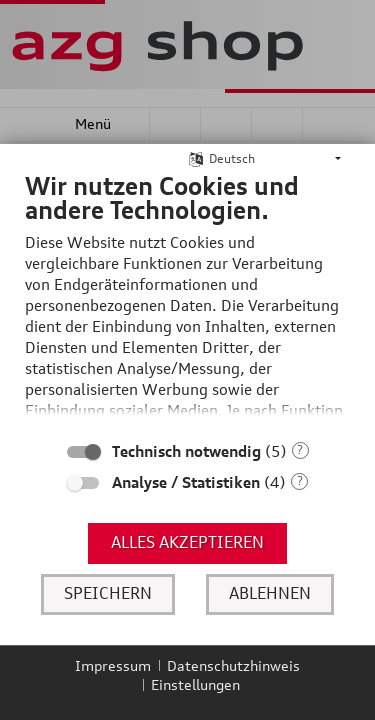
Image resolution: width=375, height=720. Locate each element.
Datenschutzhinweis (233, 665)
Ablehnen (270, 593)
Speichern (108, 593)
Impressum (113, 665)
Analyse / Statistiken (186, 482)
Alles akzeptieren (187, 542)
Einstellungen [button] (195, 684)
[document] (187, 300)
